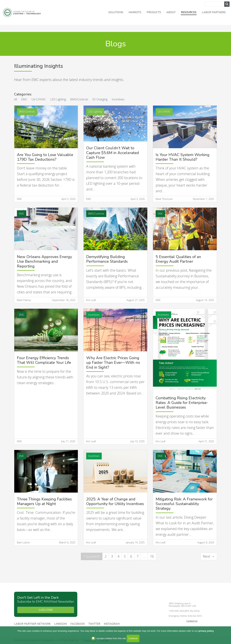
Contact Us (192, 621)
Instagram (112, 624)
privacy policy (206, 631)
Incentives (118, 99)
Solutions (116, 12)
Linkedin (61, 624)
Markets (135, 12)
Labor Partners (214, 12)
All (15, 99)
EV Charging (100, 99)
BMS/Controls (79, 99)
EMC (24, 99)
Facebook (78, 624)
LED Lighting (58, 99)
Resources (189, 12)
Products (154, 12)
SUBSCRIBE (46, 610)
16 (152, 556)
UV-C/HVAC (39, 99)
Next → (209, 556)
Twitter (94, 624)
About (171, 12)
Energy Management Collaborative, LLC (25, 13)
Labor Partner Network (32, 624)
